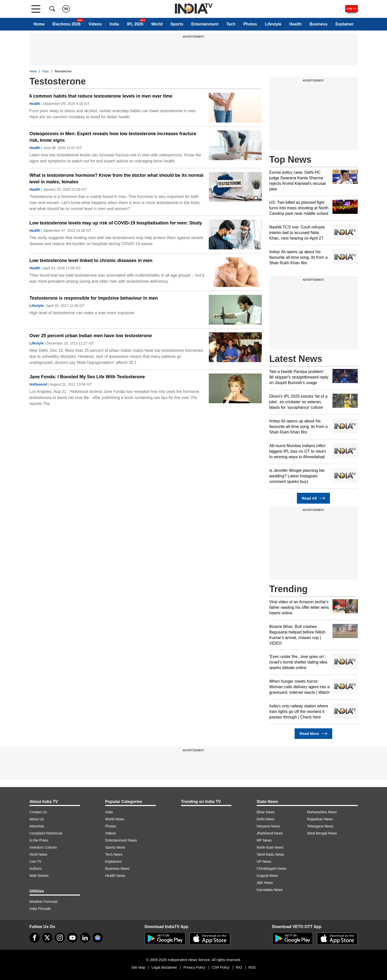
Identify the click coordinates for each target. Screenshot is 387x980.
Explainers (113, 861)
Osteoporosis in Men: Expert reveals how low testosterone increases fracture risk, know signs (113, 137)
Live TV (35, 861)
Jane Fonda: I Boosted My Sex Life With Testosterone (87, 377)
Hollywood (38, 384)
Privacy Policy (194, 967)
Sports (177, 24)
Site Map (138, 967)
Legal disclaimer (164, 967)
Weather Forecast (44, 902)
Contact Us (38, 812)
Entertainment (205, 24)
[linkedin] (85, 938)
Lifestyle (273, 24)
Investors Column (43, 847)
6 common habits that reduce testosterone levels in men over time (101, 96)
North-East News (270, 847)
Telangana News (320, 826)
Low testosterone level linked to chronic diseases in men (91, 261)
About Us (37, 819)
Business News (117, 869)
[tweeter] (47, 938)
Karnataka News (270, 890)
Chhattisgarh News (272, 869)
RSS (252, 967)
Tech (231, 24)
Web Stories (39, 876)
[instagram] (60, 938)
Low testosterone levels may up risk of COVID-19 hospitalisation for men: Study (116, 223)
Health (295, 24)
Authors (36, 869)
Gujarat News (267, 876)
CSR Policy (221, 967)
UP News (264, 861)
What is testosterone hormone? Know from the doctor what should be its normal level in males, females (117, 179)
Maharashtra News (322, 812)
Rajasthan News (320, 819)
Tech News (114, 854)
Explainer (345, 24)
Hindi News (38, 854)
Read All (314, 498)
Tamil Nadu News (270, 854)
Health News (115, 876)
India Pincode (40, 909)
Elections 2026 (67, 24)
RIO (239, 967)
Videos (95, 24)
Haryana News (268, 826)
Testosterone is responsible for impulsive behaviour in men (94, 298)
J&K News (265, 883)
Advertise (37, 826)
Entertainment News (121, 840)
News (33, 71)
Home (39, 24)
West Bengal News (322, 833)
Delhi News (266, 819)
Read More (313, 734)
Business (318, 24)
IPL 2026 (135, 24)
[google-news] (98, 938)
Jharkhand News (270, 833)
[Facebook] (35, 938)
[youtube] (72, 938)
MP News (264, 840)
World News (115, 819)
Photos (250, 24)
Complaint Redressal (46, 833)
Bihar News (266, 812)
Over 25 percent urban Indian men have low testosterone (91, 336)
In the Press (39, 840)
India (114, 24)
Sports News (115, 847)
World (157, 24)
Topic (46, 71)
